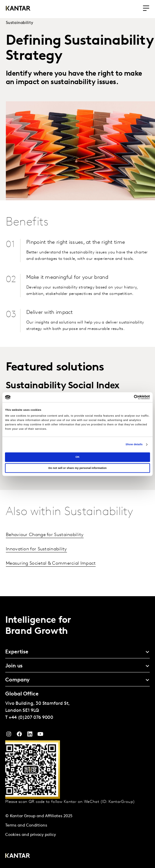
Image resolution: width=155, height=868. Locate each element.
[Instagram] (9, 735)
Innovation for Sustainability (36, 549)
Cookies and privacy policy (31, 835)
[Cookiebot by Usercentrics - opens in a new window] (124, 397)
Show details (134, 445)
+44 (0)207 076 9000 (31, 718)
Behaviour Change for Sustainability (45, 535)
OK (77, 457)
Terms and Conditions (26, 826)
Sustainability (19, 23)
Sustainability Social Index (63, 386)
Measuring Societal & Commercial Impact (51, 563)
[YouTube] (30, 735)
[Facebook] (19, 735)
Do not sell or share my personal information (77, 468)
